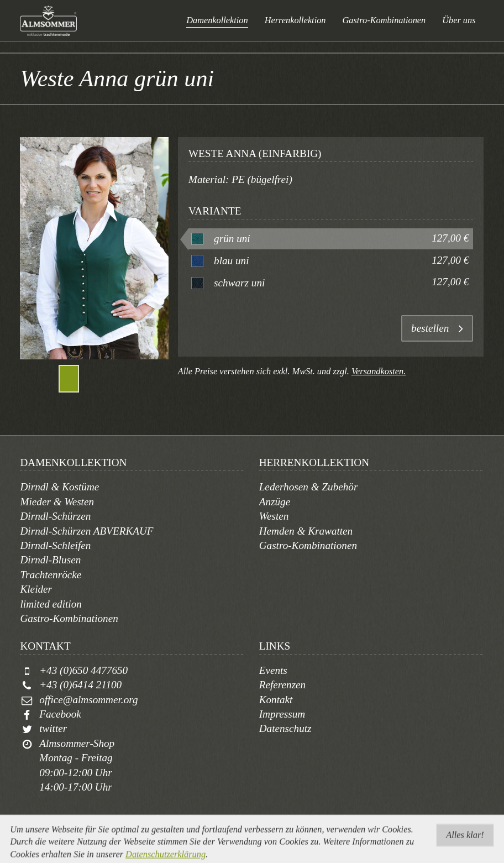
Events (273, 670)
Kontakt (276, 700)
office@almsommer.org (88, 700)
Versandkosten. (379, 371)
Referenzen (283, 685)
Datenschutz (285, 728)
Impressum (282, 714)
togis (265, 832)
